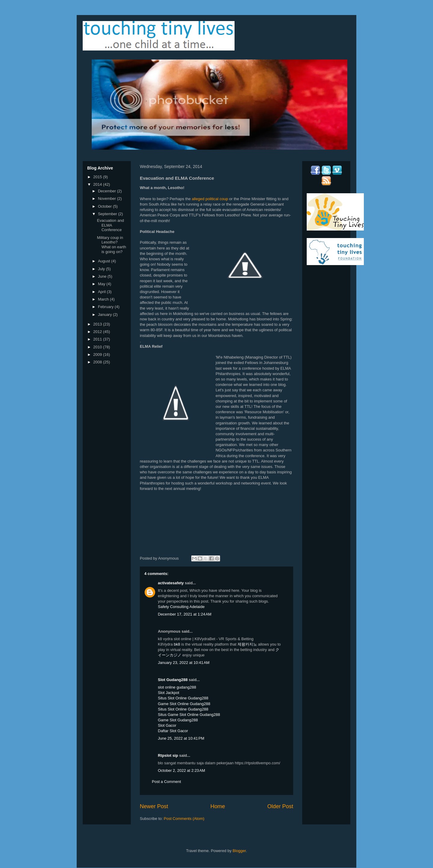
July (102, 269)
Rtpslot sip (168, 755)
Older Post (280, 806)
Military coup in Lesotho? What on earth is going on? (111, 245)
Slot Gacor (167, 725)
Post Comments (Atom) (184, 819)
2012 (98, 332)
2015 (98, 177)
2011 (98, 339)
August (105, 261)
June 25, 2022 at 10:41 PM (181, 738)
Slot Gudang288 (173, 680)
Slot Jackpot (169, 693)
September (108, 214)
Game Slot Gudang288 (178, 720)
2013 (98, 324)
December (108, 191)
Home (218, 806)
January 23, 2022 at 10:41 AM (184, 663)
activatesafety (171, 583)
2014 (98, 184)
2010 (98, 347)
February (106, 307)
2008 (98, 362)
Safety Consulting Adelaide (181, 607)
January (106, 315)
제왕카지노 (247, 644)
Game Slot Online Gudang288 (184, 704)
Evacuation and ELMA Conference (110, 225)
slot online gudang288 (177, 687)
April (103, 292)
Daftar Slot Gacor (173, 731)
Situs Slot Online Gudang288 (183, 698)
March (104, 299)
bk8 (177, 644)
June (103, 276)
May (102, 284)
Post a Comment (166, 782)
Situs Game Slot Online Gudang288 (189, 715)
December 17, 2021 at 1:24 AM (185, 614)
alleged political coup (210, 199)
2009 (98, 355)
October (106, 206)
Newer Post (154, 806)
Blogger (239, 851)
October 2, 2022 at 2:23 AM (181, 770)
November (108, 199)
